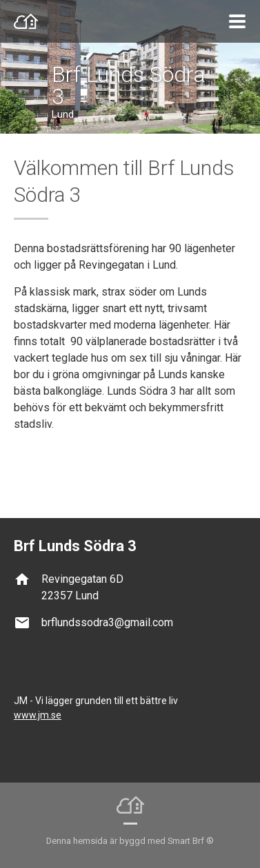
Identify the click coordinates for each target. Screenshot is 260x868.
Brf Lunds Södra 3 (129, 85)
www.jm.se (38, 715)
